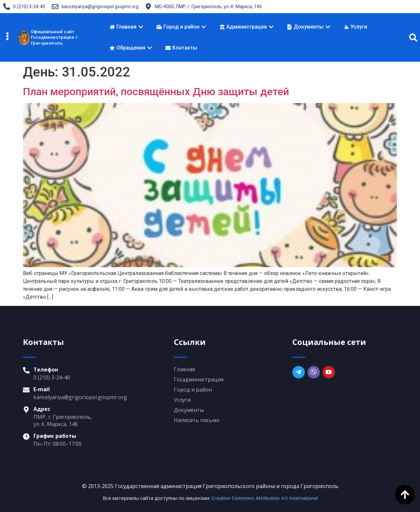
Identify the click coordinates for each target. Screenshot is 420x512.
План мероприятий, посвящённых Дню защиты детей (156, 92)
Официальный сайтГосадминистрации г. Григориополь (55, 37)
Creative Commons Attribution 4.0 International (264, 498)
